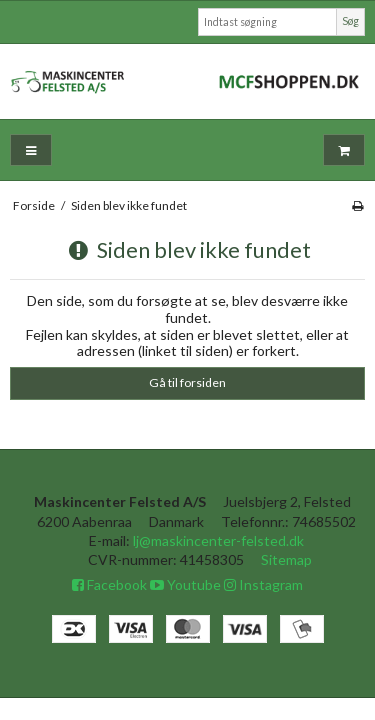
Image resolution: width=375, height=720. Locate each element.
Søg (350, 21)
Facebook (109, 584)
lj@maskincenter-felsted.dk (218, 540)
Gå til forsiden (187, 382)
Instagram (263, 584)
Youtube (185, 584)
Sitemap (286, 559)
